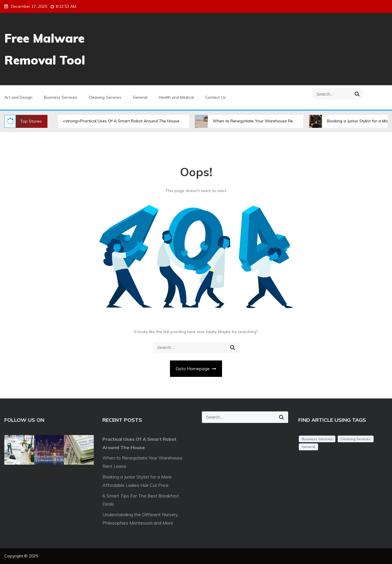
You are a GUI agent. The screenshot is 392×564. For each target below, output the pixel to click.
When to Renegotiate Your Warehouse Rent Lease (255, 121)
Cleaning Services (105, 97)
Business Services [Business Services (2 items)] (317, 439)
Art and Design (18, 97)
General (140, 97)
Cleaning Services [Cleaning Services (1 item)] (356, 439)
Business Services (61, 97)
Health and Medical (176, 97)
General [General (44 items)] (308, 447)
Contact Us (216, 97)
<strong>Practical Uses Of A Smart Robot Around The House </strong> (125, 121)
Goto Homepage (196, 369)
